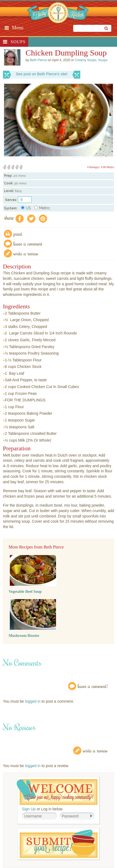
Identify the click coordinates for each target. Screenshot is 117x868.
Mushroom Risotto (24, 636)
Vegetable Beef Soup (25, 592)
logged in (33, 701)
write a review (26, 253)
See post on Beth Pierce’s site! (42, 74)
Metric (42, 208)
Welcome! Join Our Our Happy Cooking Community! (57, 792)
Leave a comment (28, 244)
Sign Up (29, 809)
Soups (18, 42)
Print (18, 234)
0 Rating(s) (93, 167)
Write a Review (95, 750)
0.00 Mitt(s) (107, 167)
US (26, 208)
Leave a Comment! (93, 686)
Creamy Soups (86, 60)
